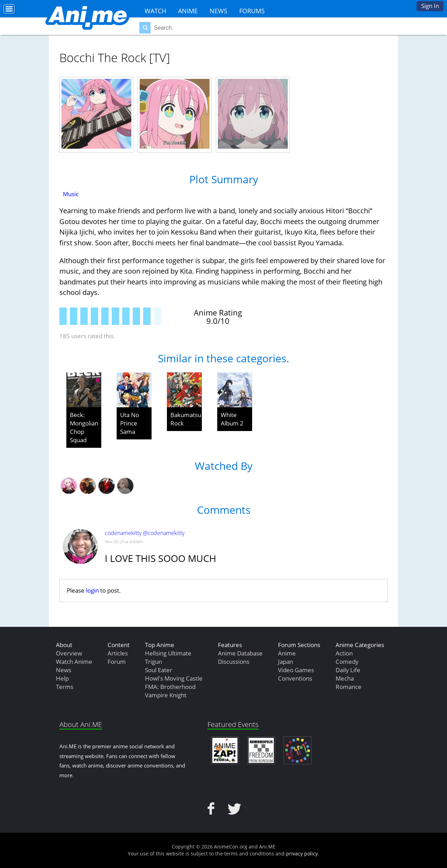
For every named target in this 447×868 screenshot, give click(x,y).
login (92, 590)
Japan (285, 662)
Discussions (234, 662)
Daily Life (348, 670)
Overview (69, 653)
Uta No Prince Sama (130, 423)
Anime (188, 11)
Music (71, 194)
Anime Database (240, 653)
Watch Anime (74, 662)
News (218, 11)
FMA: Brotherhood (170, 687)
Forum (117, 662)
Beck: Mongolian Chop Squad (84, 427)
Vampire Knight (166, 695)
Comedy (347, 662)
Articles (118, 653)
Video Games (296, 670)
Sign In (430, 6)
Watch (155, 11)
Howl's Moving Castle (174, 678)
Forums (252, 11)
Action (344, 653)
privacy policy (302, 854)
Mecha (345, 678)
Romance (349, 687)
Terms (65, 687)
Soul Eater (159, 670)
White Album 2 (232, 419)
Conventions (295, 678)
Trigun (153, 662)
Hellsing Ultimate (168, 653)
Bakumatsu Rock (186, 419)
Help (62, 678)
